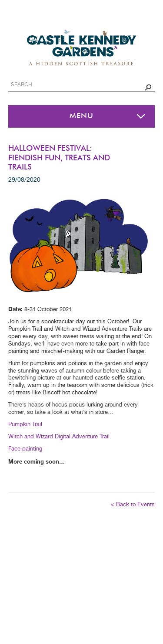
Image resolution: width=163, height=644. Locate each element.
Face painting (25, 449)
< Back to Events (133, 505)
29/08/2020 (24, 180)
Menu (81, 116)
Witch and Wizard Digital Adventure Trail (60, 437)
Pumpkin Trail (25, 425)
